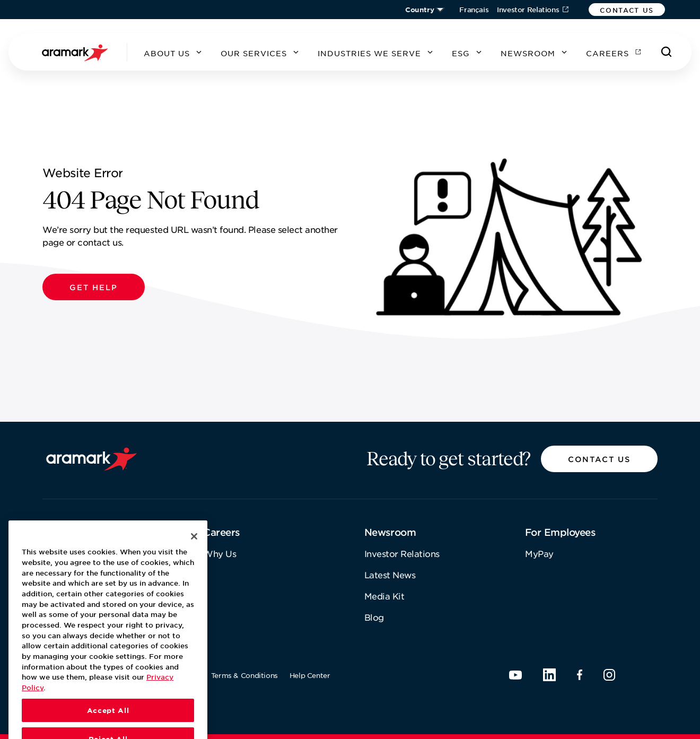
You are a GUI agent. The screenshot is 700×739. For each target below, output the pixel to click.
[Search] (667, 52)
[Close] (194, 552)
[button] (627, 10)
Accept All (108, 725)
